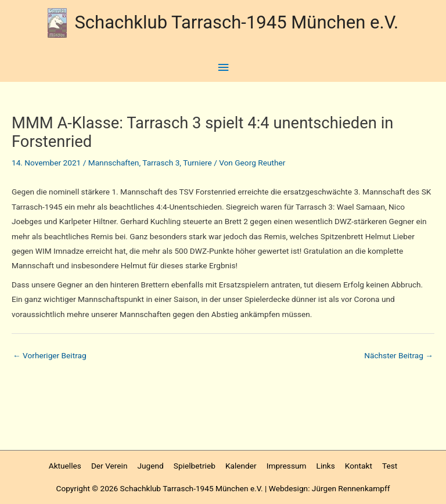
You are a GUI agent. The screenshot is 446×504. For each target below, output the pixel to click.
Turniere (197, 163)
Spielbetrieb (195, 466)
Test (390, 466)
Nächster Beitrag (399, 355)
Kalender (241, 466)
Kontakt (359, 466)
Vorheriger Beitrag (50, 355)
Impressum (287, 466)
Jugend (151, 466)
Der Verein (109, 466)
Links (326, 466)
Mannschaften (114, 163)
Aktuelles (65, 466)
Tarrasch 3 (161, 163)
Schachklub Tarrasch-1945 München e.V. (236, 22)
